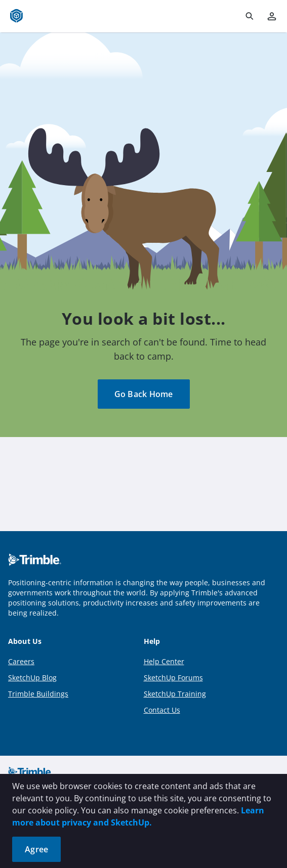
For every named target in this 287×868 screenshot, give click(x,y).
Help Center (164, 661)
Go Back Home (144, 394)
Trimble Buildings (38, 694)
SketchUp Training (175, 694)
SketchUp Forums (173, 678)
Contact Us (162, 710)
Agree (36, 849)
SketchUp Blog (32, 678)
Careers (21, 661)
